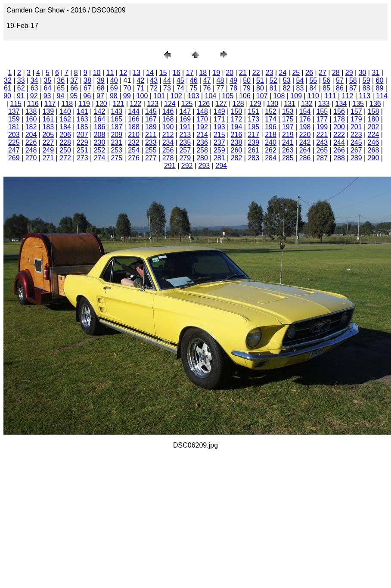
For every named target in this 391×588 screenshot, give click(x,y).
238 (237, 142)
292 (187, 166)
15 (163, 73)
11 (110, 73)
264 (305, 150)
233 (151, 142)
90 (7, 96)
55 (313, 80)
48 (220, 80)
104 (211, 96)
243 (322, 142)
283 (253, 158)
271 (48, 158)
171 (219, 119)
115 (16, 104)
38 (87, 80)
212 (168, 135)
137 (14, 111)
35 (48, 80)
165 (116, 119)
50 (247, 80)
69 (114, 88)
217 (253, 135)
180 (374, 119)
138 (31, 111)
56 (326, 80)
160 (31, 119)
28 (336, 73)
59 (366, 80)
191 (185, 127)
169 (185, 119)
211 (151, 135)
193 (219, 127)
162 (65, 119)
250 (65, 150)
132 (307, 104)
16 (177, 73)
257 (185, 150)
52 (273, 80)
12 (123, 73)
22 (256, 73)
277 (151, 158)
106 (245, 96)
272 (65, 158)
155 (322, 111)
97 (100, 96)
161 (48, 119)
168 (168, 119)
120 (101, 104)
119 (84, 104)
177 (322, 119)
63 (34, 88)
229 (82, 142)
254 (134, 150)
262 (271, 150)
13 (137, 73)
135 (358, 104)
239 (253, 142)
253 (116, 150)
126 (204, 104)
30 (363, 73)
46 (194, 80)
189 (151, 127)
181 (14, 127)
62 (21, 88)
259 (219, 150)
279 (185, 158)
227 (48, 142)
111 (330, 96)
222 (339, 135)
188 (134, 127)
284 (271, 158)
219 (288, 135)
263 (288, 150)
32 (8, 80)
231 (116, 142)
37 (74, 80)
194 (237, 127)
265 (322, 150)
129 (256, 104)
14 (150, 73)
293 (204, 166)
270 (31, 158)
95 (74, 96)
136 (375, 104)
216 (237, 135)
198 (305, 127)
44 (167, 80)
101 (159, 96)
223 (356, 135)
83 (300, 88)
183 (48, 127)
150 (237, 111)
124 (170, 104)
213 (185, 135)
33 (21, 80)
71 (140, 88)
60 (380, 80)
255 (151, 150)
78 (233, 88)
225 (14, 142)
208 (100, 135)
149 (219, 111)
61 (8, 88)
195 (253, 127)
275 (116, 158)
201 (356, 127)
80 (260, 88)
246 (374, 142)
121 (119, 104)
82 (287, 88)
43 (154, 80)
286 (305, 158)
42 (140, 80)
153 (288, 111)
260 (237, 150)
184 (65, 127)
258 (202, 150)
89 (380, 88)
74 (180, 88)
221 (322, 135)
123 (153, 104)
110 (313, 96)
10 (97, 73)
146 (168, 111)
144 (134, 111)
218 (271, 135)
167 (151, 119)
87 (353, 88)
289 (356, 158)
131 (290, 104)
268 (374, 150)
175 (288, 119)
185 (82, 127)
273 (82, 158)
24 (283, 73)
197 (288, 127)
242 (305, 142)
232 (134, 142)
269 (14, 158)
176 (305, 119)
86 (340, 88)
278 (168, 158)
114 (382, 96)
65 (61, 88)
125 (187, 104)
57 (340, 80)
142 (100, 111)
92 (34, 96)
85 (326, 88)
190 (168, 127)
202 (374, 127)
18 (203, 73)
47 (207, 80)
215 (219, 135)
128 (238, 104)
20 (230, 73)
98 (114, 96)
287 (322, 158)
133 (324, 104)
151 (253, 111)
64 (48, 88)
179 (356, 119)
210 (134, 135)
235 (185, 142)
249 (48, 150)
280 (202, 158)
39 (101, 80)
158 (374, 111)
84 (313, 88)
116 (33, 104)
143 (116, 111)
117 (50, 104)
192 (202, 127)
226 (31, 142)
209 (116, 135)
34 (34, 80)
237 (219, 142)
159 (14, 119)
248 (31, 150)
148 (202, 111)
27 (323, 73)
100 (142, 96)
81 (273, 88)
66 (74, 88)
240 (271, 142)
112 (348, 96)
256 (168, 150)
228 (65, 142)
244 (339, 142)
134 (341, 104)
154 (305, 111)
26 (309, 73)
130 (273, 104)
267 (356, 150)
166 (134, 119)
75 (194, 88)
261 (253, 150)
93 (47, 96)
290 (374, 158)
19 (216, 73)
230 (100, 142)
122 (136, 104)
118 (67, 104)
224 (374, 135)
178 (339, 119)
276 (134, 158)
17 (190, 73)
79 (247, 88)
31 (375, 73)
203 (14, 135)
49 (233, 80)
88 (366, 88)
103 (194, 96)
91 (21, 96)
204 (31, 135)
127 (221, 104)
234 (168, 142)
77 (220, 88)
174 (271, 119)
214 (202, 135)
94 (61, 96)
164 (100, 119)
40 (114, 80)
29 (349, 73)
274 (100, 158)
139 (48, 111)
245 (356, 142)
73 (167, 88)
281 (219, 158)
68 (101, 88)
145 (151, 111)
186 (100, 127)
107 (262, 96)
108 (279, 96)
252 (100, 150)
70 (127, 88)
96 (87, 96)
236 (202, 142)
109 (296, 96)
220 (305, 135)
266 (339, 150)
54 (300, 80)
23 (270, 73)
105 (228, 96)
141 (82, 111)
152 (271, 111)
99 (127, 96)
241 (288, 142)
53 (287, 80)
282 (237, 158)
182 (31, 127)
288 (339, 158)
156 (339, 111)
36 (61, 80)
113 (365, 96)
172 (237, 119)
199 (322, 127)
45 (180, 80)
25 (296, 73)
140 (65, 111)
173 (253, 119)
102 (176, 96)
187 (116, 127)
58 (353, 80)
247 (14, 150)
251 (82, 150)
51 (260, 80)
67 (87, 88)
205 (48, 135)
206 (65, 135)
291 (170, 166)
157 (356, 111)
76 (207, 88)
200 (339, 127)
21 (243, 73)
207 (82, 135)
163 (82, 119)
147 (185, 111)
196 (271, 127)
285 (288, 158)
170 (202, 119)
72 (154, 88)
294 (221, 166)
